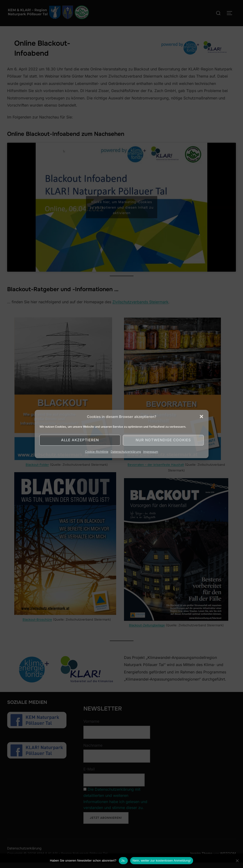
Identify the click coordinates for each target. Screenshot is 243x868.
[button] (201, 417)
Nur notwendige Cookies (163, 440)
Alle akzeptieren (80, 440)
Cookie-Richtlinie (97, 452)
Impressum (151, 452)
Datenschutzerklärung (126, 452)
